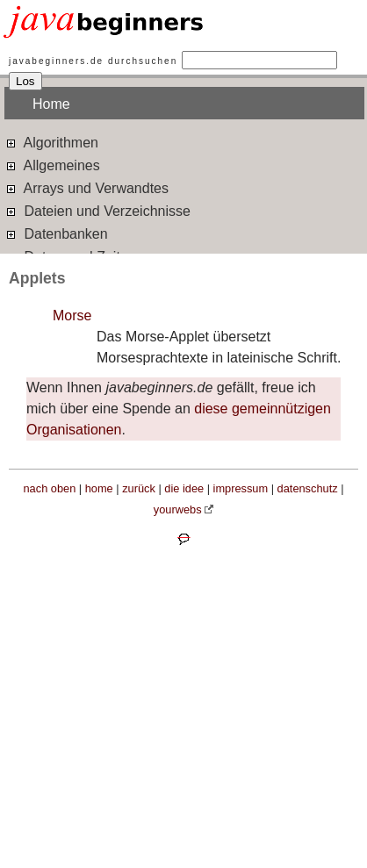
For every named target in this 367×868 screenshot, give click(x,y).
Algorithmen (51, 142)
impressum (241, 488)
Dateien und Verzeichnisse (97, 210)
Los (25, 81)
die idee (184, 488)
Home (51, 104)
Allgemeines (52, 165)
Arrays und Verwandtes (86, 187)
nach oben (50, 488)
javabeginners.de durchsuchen (93, 61)
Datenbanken (56, 233)
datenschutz (308, 488)
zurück (139, 488)
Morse (72, 316)
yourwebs (178, 509)
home (99, 488)
